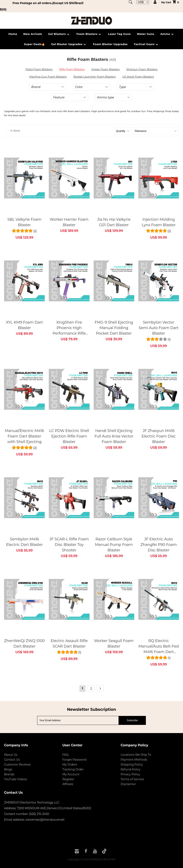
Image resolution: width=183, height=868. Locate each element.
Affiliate (68, 784)
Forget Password (74, 760)
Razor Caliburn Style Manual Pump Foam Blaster (114, 545)
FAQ (65, 755)
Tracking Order (73, 769)
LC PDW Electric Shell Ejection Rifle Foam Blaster (69, 436)
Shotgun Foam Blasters (142, 69)
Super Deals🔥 (34, 44)
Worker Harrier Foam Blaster (69, 222)
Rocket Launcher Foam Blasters (95, 77)
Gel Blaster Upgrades (69, 45)
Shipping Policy (132, 765)
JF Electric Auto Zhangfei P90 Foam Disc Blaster (159, 545)
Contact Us (12, 760)
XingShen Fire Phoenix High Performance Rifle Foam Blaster (69, 328)
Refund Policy (130, 769)
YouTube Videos (16, 779)
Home (13, 34)
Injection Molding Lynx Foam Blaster (159, 222)
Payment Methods (134, 760)
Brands (9, 774)
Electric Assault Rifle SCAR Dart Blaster (69, 644)
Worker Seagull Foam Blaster (114, 644)
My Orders (70, 765)
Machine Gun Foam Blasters (48, 77)
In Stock (13, 131)
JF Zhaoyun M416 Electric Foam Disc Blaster (159, 436)
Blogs (8, 769)
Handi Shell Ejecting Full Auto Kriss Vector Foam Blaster (114, 436)
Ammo (167, 34)
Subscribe (132, 720)
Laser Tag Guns (119, 34)
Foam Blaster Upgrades (110, 44)
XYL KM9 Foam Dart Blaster (24, 325)
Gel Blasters (59, 34)
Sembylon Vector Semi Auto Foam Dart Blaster (159, 328)
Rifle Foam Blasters (72, 69)
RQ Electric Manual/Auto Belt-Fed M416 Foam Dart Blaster (159, 647)
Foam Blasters (89, 34)
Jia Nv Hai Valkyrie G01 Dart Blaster (114, 222)
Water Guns (146, 34)
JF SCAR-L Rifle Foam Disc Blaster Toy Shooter (69, 545)
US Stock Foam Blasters (138, 77)
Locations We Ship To (136, 755)
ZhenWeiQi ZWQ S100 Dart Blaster (24, 644)
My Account (71, 774)
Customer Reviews (17, 765)
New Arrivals (33, 34)
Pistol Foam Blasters (39, 69)
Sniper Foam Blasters (105, 69)
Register (68, 779)
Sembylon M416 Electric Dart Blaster (24, 542)
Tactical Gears (146, 45)
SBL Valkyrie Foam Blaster (24, 222)
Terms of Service (132, 779)
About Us (11, 755)
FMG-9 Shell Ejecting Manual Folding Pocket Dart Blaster (114, 328)
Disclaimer (128, 784)
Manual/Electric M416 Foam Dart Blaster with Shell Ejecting (24, 436)
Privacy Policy (130, 774)
